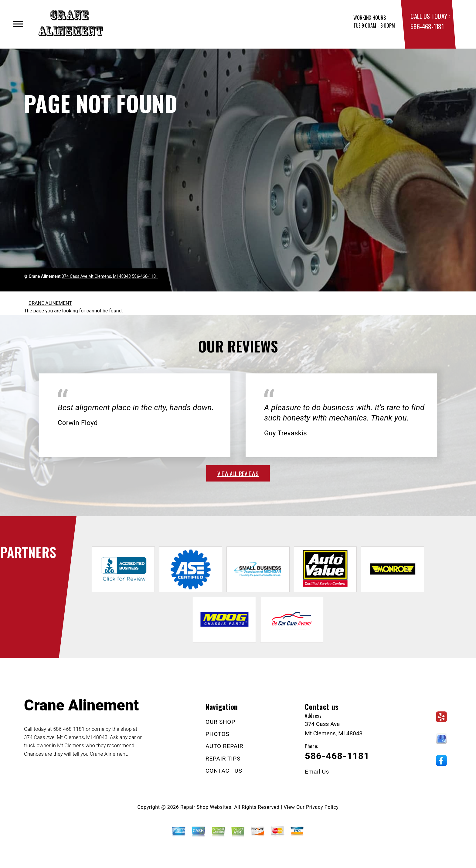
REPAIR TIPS (223, 759)
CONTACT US (224, 771)
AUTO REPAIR (224, 746)
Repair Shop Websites (206, 807)
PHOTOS (217, 734)
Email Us (317, 772)
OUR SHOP (220, 722)
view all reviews (238, 473)
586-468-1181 (427, 26)
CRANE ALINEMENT (50, 303)
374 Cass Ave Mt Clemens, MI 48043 (96, 276)
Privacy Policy (322, 807)
